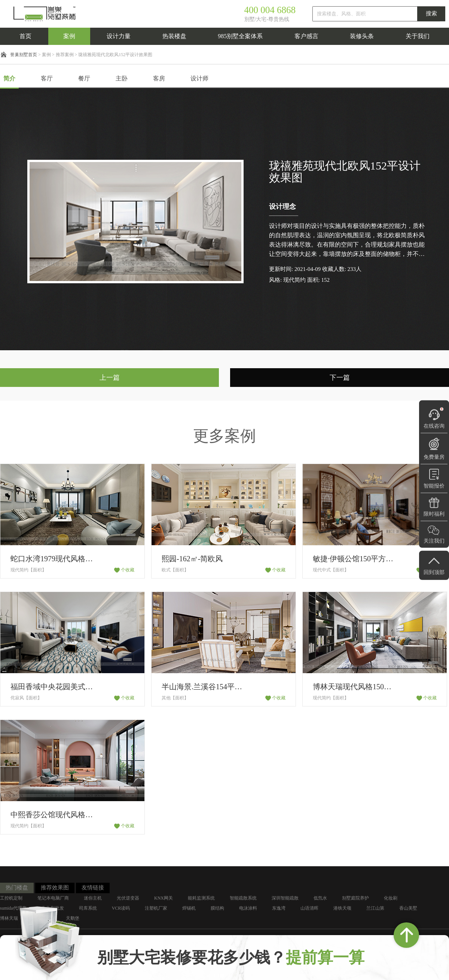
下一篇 (340, 378)
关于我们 (418, 36)
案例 (69, 36)
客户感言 (306, 36)
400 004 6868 (270, 10)
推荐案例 (65, 55)
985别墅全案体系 (240, 36)
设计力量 (119, 36)
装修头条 (362, 36)
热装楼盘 (174, 36)
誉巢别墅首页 (24, 55)
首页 (25, 36)
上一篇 (110, 378)
